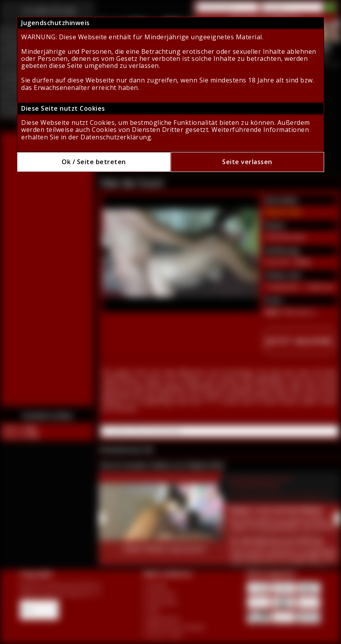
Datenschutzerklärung (116, 137)
